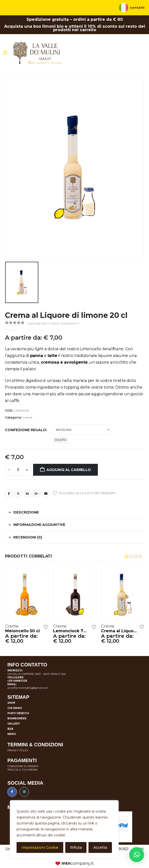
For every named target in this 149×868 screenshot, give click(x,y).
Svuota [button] (60, 440)
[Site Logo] (38, 53)
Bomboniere (17, 718)
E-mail (46, 493)
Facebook (9, 493)
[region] (64, 829)
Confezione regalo (26, 430)
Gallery (14, 724)
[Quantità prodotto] (18, 470)
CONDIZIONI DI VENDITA (23, 766)
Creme (27, 417)
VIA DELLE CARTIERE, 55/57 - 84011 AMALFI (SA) (37, 674)
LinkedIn (27, 493)
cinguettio (18, 493)
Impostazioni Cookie (40, 847)
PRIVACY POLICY (18, 750)
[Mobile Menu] (5, 53)
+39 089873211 (17, 681)
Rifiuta (76, 847)
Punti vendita (18, 713)
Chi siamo (15, 708)
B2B (10, 729)
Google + (37, 493)
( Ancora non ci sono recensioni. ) (53, 323)
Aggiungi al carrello (69, 470)
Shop (11, 703)
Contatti (137, 8)
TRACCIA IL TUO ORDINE (23, 770)
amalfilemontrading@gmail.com (28, 688)
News (12, 734)
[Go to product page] (27, 595)
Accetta (100, 847)
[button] (127, 556)
